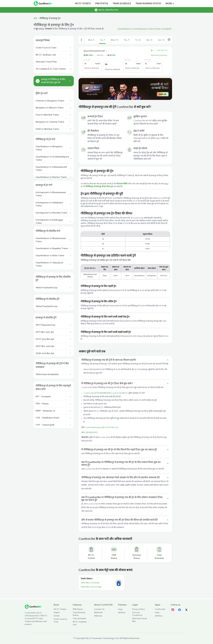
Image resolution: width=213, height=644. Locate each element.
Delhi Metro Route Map (91, 587)
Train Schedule (122, 4)
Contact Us (99, 609)
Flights (57, 612)
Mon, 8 (91, 40)
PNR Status (102, 4)
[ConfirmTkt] (33, 608)
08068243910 (92, 432)
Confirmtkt (160, 609)
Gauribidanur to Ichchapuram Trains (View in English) (144, 29)
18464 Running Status (159, 55)
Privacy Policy (138, 609)
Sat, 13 (149, 40)
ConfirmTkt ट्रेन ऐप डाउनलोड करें (96, 393)
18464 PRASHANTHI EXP (96, 51)
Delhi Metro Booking (90, 583)
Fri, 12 (138, 40)
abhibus (122, 612)
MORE (170, 4)
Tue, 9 (102, 40)
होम (35, 18)
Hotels (57, 616)
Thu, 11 (127, 40)
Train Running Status (148, 4)
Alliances (98, 616)
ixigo (120, 609)
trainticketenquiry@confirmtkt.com (102, 427)
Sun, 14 (161, 40)
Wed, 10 (114, 40)
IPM (114, 55)
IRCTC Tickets (83, 4)
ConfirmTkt (116, 393)
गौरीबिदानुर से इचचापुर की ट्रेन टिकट (98, 186)
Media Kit (98, 612)
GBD (91, 55)
